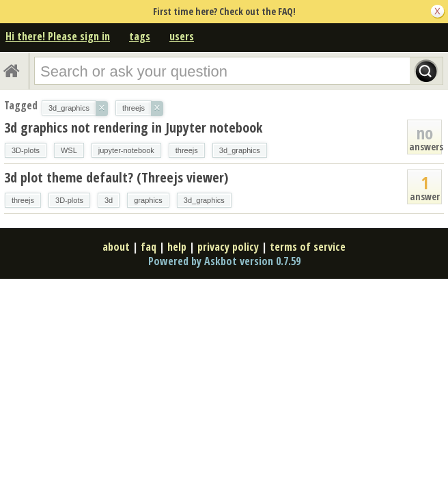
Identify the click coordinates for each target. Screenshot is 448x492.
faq (149, 247)
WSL (69, 150)
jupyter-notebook (126, 150)
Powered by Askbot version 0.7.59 (224, 261)
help (177, 247)
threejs (187, 150)
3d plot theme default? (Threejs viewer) (116, 177)
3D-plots (26, 150)
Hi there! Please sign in (58, 36)
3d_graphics (240, 150)
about (116, 247)
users (182, 36)
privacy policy (228, 247)
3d (109, 200)
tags (140, 36)
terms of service (308, 247)
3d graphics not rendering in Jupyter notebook (133, 127)
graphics (148, 200)
